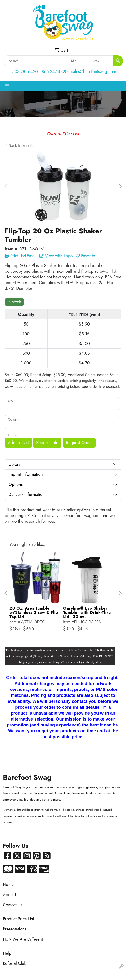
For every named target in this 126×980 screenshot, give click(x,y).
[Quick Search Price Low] (80, 61)
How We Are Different (23, 939)
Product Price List (18, 919)
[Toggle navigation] (7, 86)
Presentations (15, 929)
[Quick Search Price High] (102, 61)
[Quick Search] (36, 61)
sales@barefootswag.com (94, 72)
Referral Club (15, 963)
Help (7, 953)
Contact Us (12, 905)
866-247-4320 (55, 72)
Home (8, 885)
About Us (11, 895)
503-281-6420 (25, 72)
